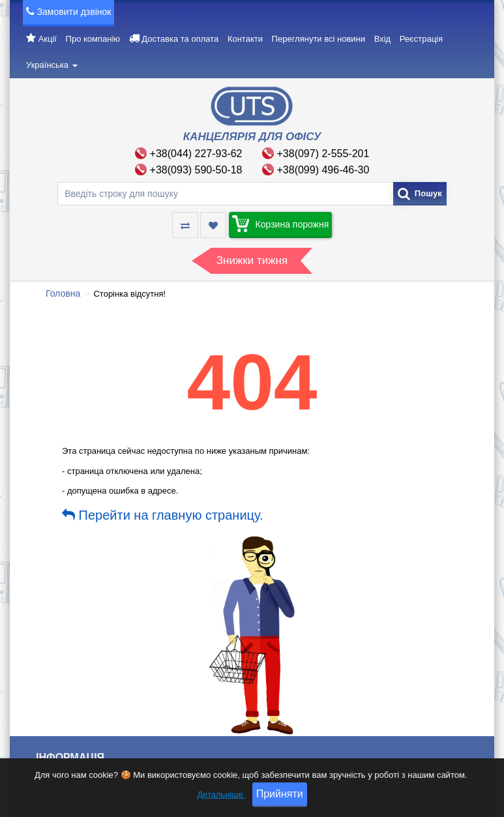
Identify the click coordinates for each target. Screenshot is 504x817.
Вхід (383, 39)
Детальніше (221, 805)
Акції (48, 39)
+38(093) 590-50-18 (196, 170)
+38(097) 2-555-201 (323, 154)
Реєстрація (421, 39)
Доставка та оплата (180, 39)
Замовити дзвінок (74, 12)
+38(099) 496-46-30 (323, 170)
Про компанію (93, 39)
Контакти (245, 39)
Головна (63, 293)
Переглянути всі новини (319, 39)
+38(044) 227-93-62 (196, 154)
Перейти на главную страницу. (163, 515)
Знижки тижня (252, 260)
